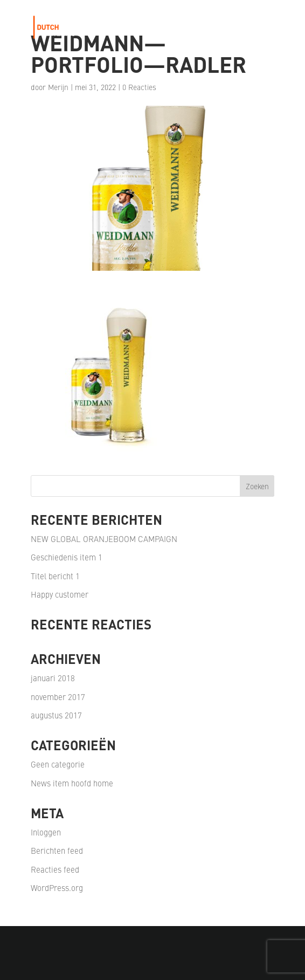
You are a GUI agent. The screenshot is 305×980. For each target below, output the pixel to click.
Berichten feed (57, 850)
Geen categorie (58, 764)
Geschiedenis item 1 (67, 557)
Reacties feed (55, 869)
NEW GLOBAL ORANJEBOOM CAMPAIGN (104, 539)
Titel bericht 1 (55, 576)
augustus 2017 (56, 715)
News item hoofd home (72, 783)
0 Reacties (139, 87)
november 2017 (58, 697)
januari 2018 (53, 678)
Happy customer (60, 594)
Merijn (58, 87)
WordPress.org (57, 888)
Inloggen (46, 832)
